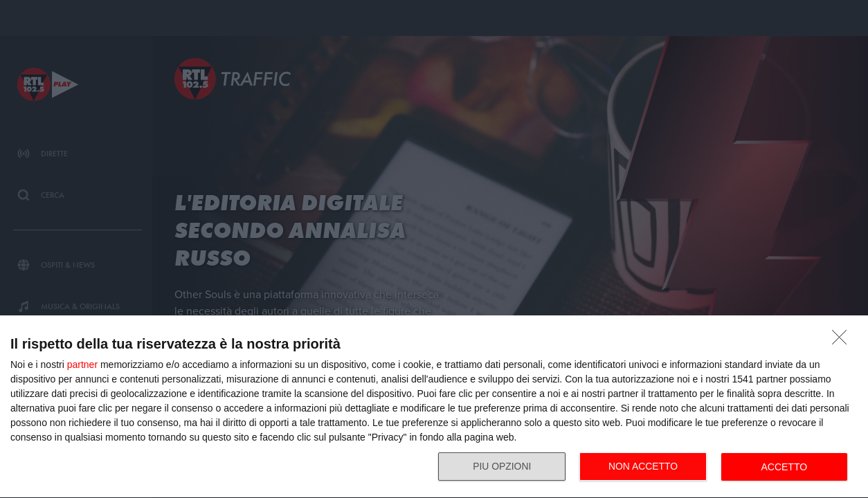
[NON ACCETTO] (843, 341)
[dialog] (434, 407)
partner (82, 365)
